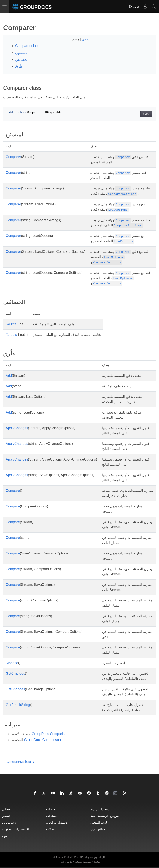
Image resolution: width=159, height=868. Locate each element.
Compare (13, 491)
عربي (134, 6)
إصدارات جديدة (100, 809)
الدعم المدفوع (99, 822)
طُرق (19, 66)
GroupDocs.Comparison (50, 734)
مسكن (6, 809)
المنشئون (22, 53)
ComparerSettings (21, 762)
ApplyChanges (17, 428)
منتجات (51, 809)
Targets (11, 335)
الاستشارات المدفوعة (16, 829)
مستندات (52, 816)
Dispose (12, 663)
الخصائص (22, 60)
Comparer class (27, 46)
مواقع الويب (98, 829)
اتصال (62, 862)
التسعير (7, 816)
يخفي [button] (86, 39)
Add (9, 376)
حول (5, 836)
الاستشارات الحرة (57, 822)
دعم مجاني (9, 822)
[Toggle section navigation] (7, 17)
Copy (146, 114)
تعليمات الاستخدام (74, 862)
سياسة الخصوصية (92, 862)
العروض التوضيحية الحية (105, 816)
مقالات (51, 829)
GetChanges (15, 673)
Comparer (13, 157)
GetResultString (18, 705)
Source (11, 324)
